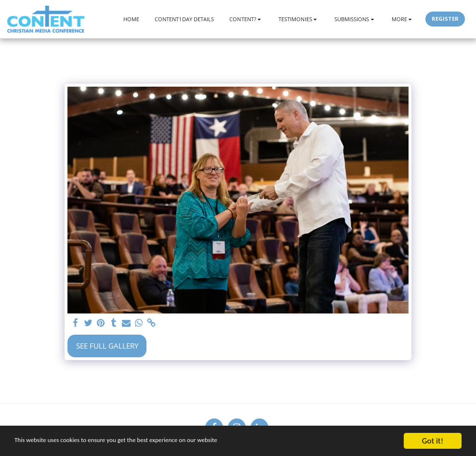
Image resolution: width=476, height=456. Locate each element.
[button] (246, 19)
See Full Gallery (107, 346)
